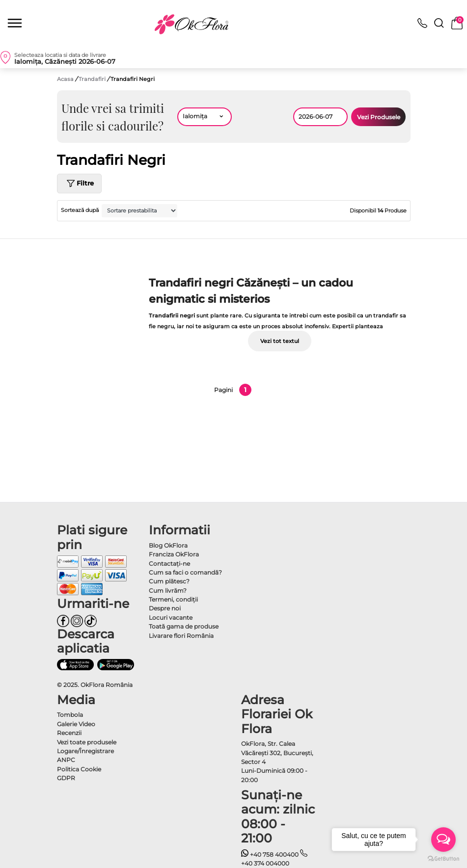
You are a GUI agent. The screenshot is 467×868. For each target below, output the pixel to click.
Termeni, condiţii (173, 599)
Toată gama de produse (184, 626)
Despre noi (165, 608)
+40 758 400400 (270, 855)
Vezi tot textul (280, 341)
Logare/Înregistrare (85, 751)
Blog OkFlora (168, 545)
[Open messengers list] (443, 840)
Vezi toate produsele (87, 742)
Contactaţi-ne (169, 564)
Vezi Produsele (379, 117)
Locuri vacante (171, 618)
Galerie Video (76, 724)
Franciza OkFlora (174, 554)
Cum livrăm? (168, 591)
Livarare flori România (181, 636)
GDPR (66, 778)
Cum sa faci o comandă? (185, 572)
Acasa (65, 79)
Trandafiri (93, 79)
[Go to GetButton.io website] (443, 858)
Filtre (79, 184)
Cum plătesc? (169, 581)
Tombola (70, 715)
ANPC (66, 760)
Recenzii (69, 733)
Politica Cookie (79, 769)
